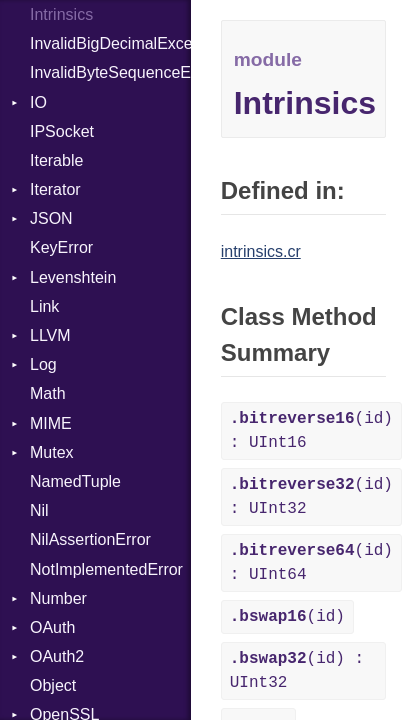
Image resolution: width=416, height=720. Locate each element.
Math (48, 393)
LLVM (50, 335)
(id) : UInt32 (311, 497)
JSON (51, 218)
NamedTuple (75, 481)
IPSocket (62, 131)
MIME (51, 423)
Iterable (56, 160)
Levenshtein (73, 277)
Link (44, 306)
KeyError (61, 247)
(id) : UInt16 (311, 431)
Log (43, 364)
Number (58, 598)
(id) (287, 617)
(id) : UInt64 (311, 563)
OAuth (52, 627)
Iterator (55, 189)
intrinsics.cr (261, 251)
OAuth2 (57, 656)
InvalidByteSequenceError (110, 72)
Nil (39, 510)
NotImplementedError (106, 569)
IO (38, 102)
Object (53, 685)
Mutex (52, 452)
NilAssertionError (90, 539)
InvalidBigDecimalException (110, 43)
